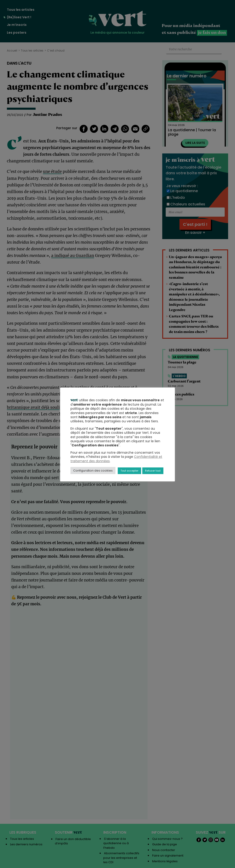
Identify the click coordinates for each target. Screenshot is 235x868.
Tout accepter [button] (129, 471)
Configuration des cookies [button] (93, 471)
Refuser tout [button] (153, 471)
